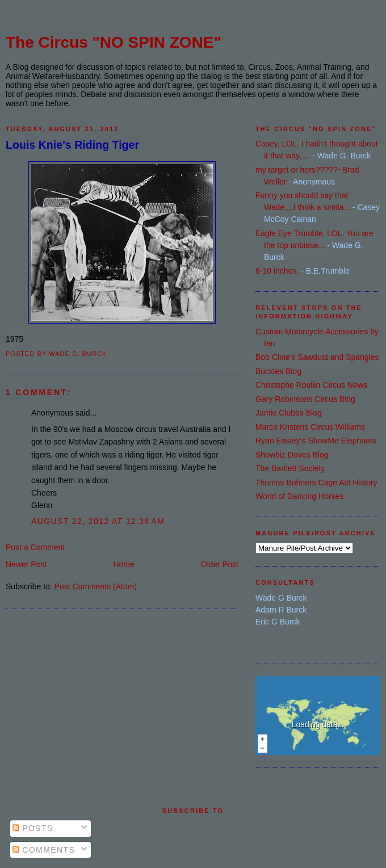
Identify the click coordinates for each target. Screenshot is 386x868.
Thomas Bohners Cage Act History (316, 483)
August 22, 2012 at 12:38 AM (98, 521)
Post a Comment (35, 547)
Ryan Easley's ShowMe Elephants (316, 441)
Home (123, 564)
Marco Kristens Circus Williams (310, 427)
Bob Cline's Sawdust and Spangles (317, 357)
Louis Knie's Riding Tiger (72, 145)
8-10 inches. (277, 271)
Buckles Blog (278, 371)
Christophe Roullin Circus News (311, 385)
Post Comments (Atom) (96, 586)
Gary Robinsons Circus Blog (305, 399)
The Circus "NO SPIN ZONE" (114, 42)
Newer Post (26, 564)
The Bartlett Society (290, 468)
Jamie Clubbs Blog (289, 413)
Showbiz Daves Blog (292, 455)
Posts (33, 828)
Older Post (220, 564)
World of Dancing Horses (299, 496)
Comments (44, 850)
